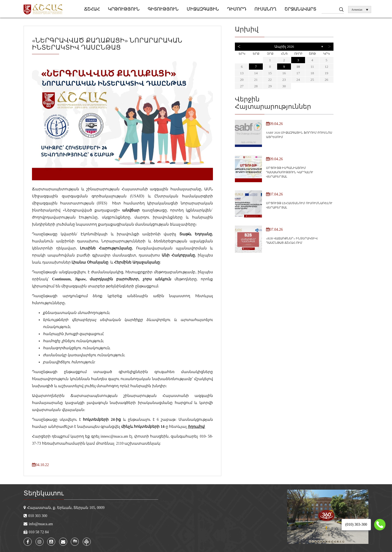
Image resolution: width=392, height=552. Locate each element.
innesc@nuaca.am (114, 436)
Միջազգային (203, 9)
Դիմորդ (237, 9)
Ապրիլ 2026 (284, 46)
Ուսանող (265, 9)
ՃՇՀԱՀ (92, 9)
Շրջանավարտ (300, 9)
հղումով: (197, 427)
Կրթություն (124, 9)
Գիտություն (163, 9)
